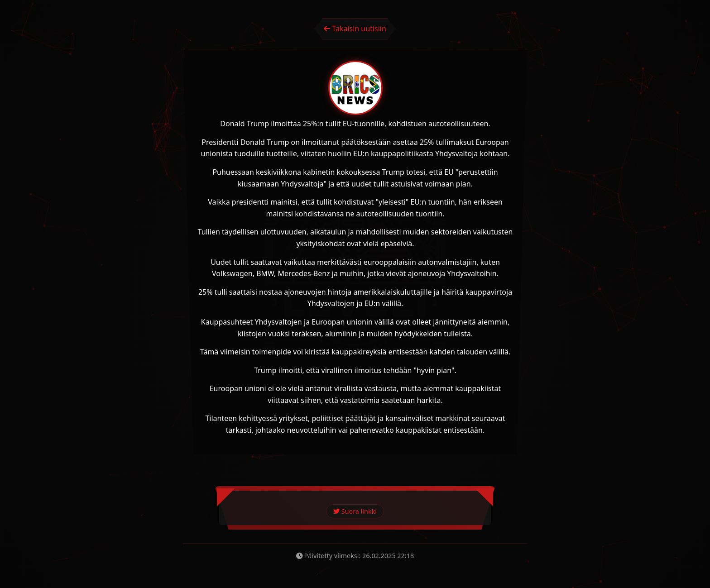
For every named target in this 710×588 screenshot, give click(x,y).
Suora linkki (355, 511)
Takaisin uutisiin (355, 29)
